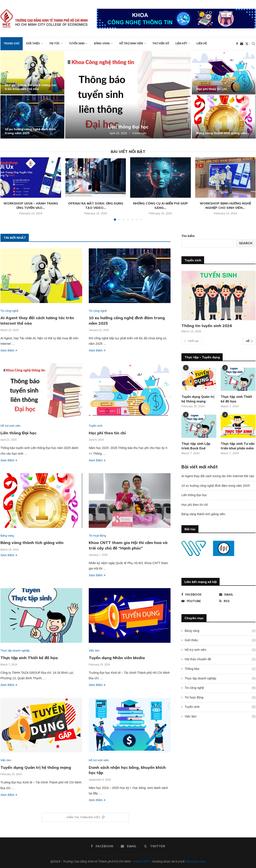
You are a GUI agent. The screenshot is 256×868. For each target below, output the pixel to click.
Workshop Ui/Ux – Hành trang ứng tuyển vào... (31, 206)
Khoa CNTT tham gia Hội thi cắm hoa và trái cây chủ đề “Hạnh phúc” (128, 545)
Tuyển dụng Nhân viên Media (117, 658)
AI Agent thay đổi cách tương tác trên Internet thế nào (31, 87)
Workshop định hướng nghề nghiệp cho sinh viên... (225, 206)
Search (246, 243)
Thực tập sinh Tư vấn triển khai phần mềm (238, 446)
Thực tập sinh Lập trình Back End (196, 446)
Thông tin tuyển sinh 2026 (207, 326)
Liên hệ (201, 43)
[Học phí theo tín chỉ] (224, 73)
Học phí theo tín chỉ (212, 89)
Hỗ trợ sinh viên (131, 43)
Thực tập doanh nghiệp (220, 679)
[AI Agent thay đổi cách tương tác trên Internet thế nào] (32, 73)
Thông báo (220, 669)
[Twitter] (247, 44)
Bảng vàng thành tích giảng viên (222, 133)
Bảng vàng (102, 43)
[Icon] (199, 426)
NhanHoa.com (195, 861)
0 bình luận (140, 133)
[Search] (253, 44)
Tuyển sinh (77, 43)
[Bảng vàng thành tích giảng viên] (224, 117)
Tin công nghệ (220, 688)
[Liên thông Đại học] (128, 95)
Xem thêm (9, 350)
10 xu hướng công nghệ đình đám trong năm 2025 (216, 486)
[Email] (242, 44)
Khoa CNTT (142, 861)
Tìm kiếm (188, 236)
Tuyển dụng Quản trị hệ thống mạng (36, 767)
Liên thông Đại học (128, 127)
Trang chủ (12, 43)
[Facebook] (237, 44)
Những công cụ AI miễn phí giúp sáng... (160, 206)
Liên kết (181, 43)
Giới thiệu (33, 43)
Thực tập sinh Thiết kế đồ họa (29, 658)
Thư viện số (161, 43)
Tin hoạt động (220, 698)
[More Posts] (85, 817)
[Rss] (237, 601)
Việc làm (220, 717)
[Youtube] (200, 601)
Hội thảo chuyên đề (220, 659)
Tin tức (55, 43)
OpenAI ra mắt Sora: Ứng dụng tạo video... (96, 206)
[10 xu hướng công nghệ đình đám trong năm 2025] (32, 117)
